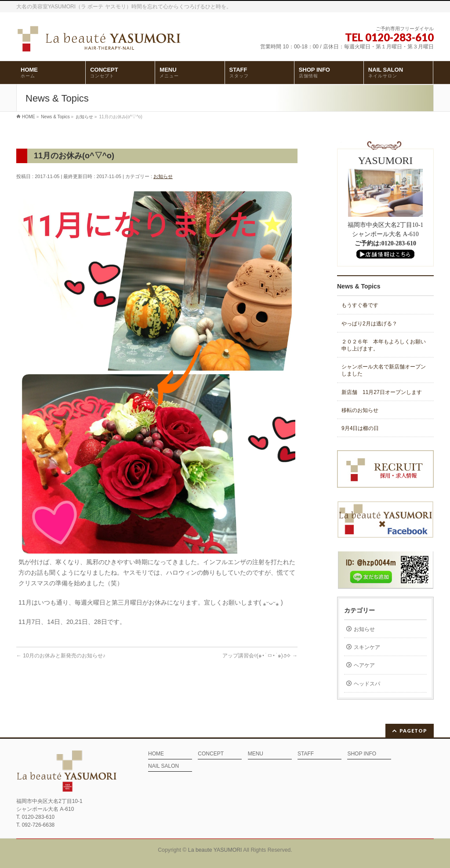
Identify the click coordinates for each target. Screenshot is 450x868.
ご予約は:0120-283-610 (385, 243)
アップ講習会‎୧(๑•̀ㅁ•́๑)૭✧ (260, 656)
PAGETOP (413, 731)
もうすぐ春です (360, 305)
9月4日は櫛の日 (360, 428)
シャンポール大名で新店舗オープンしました (384, 370)
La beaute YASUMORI (215, 850)
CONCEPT (211, 754)
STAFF (306, 754)
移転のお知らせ (360, 410)
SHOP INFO (362, 754)
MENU (256, 754)
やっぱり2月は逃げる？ (369, 324)
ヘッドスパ (367, 684)
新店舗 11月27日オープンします (382, 392)
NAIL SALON (163, 766)
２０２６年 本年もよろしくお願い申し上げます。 (384, 345)
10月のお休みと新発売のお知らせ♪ (61, 656)
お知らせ (163, 176)
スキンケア (367, 647)
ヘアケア (364, 665)
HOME (156, 754)
